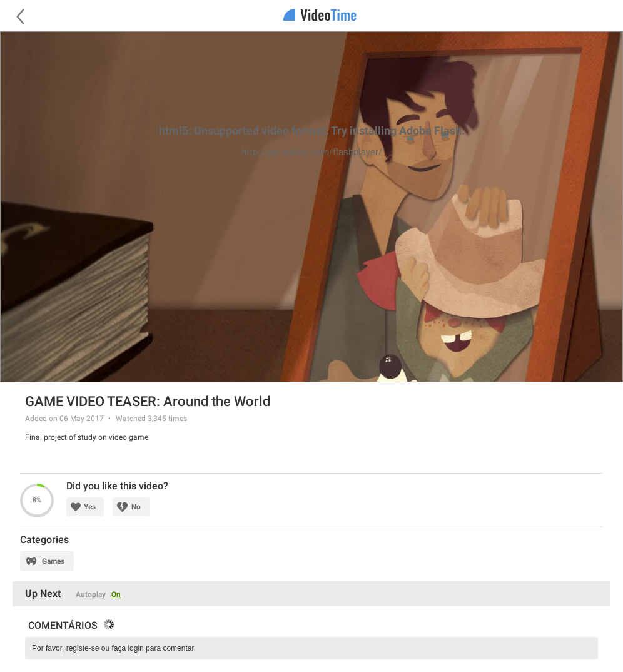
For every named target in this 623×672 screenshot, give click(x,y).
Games (53, 561)
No (136, 507)
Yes (90, 507)
